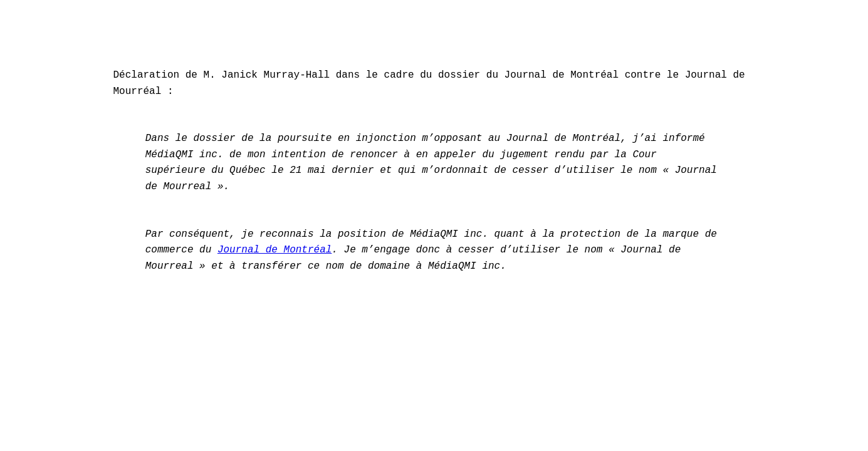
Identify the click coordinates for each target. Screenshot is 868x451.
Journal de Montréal (275, 250)
